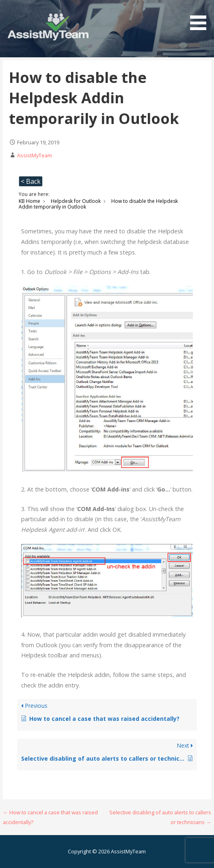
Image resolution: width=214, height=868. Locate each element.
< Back (31, 181)
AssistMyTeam (35, 155)
